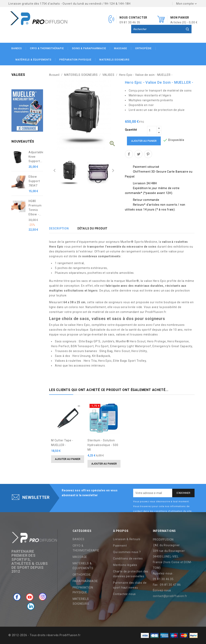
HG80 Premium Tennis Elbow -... (35, 208)
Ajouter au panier (144, 141)
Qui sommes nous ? (127, 552)
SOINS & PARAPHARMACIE (89, 48)
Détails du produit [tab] (92, 228)
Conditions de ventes (128, 559)
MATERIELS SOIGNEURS (114, 60)
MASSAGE (121, 48)
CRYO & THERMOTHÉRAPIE (47, 48)
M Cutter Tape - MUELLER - (62, 443)
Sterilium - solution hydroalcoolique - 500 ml (103, 445)
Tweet (138, 154)
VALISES (18, 75)
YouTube (30, 597)
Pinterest (148, 154)
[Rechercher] (161, 29)
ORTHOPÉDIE (143, 48)
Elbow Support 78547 (34, 181)
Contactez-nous (124, 594)
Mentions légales (125, 565)
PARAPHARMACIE (85, 581)
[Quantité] (152, 130)
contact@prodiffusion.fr (170, 596)
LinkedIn (31, 606)
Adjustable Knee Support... (36, 157)
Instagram (43, 597)
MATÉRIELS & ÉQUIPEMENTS (33, 60)
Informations (164, 531)
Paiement (120, 546)
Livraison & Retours (127, 539)
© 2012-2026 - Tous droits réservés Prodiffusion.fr (45, 635)
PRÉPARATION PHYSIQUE (75, 60)
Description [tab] (59, 228)
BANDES (17, 48)
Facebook (17, 597)
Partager (129, 154)
